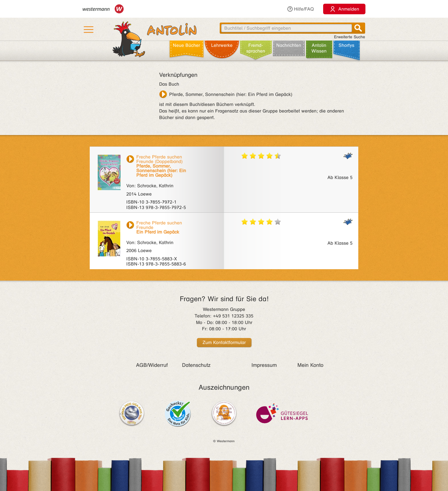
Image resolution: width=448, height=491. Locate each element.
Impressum (264, 365)
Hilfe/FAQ (300, 9)
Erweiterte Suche (350, 37)
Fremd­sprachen (256, 48)
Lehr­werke (222, 45)
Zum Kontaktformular (224, 342)
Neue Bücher (186, 45)
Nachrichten (289, 45)
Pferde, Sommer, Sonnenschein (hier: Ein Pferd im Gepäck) (231, 94)
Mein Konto (310, 365)
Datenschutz (196, 365)
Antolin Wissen (319, 48)
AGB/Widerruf (152, 365)
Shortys (346, 45)
